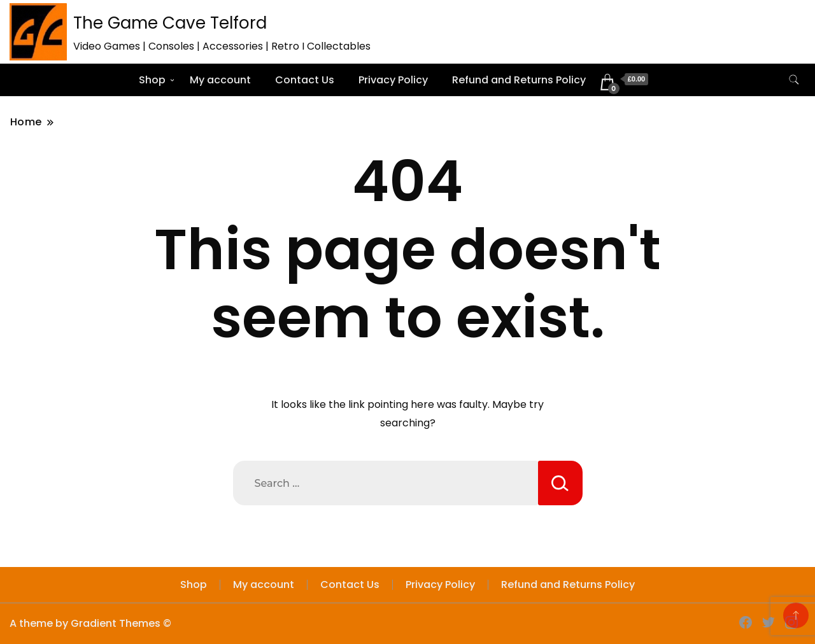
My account (220, 80)
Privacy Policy (393, 80)
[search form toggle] (794, 80)
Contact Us (305, 80)
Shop (152, 80)
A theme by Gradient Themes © (90, 623)
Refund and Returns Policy (519, 80)
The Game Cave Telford (170, 23)
